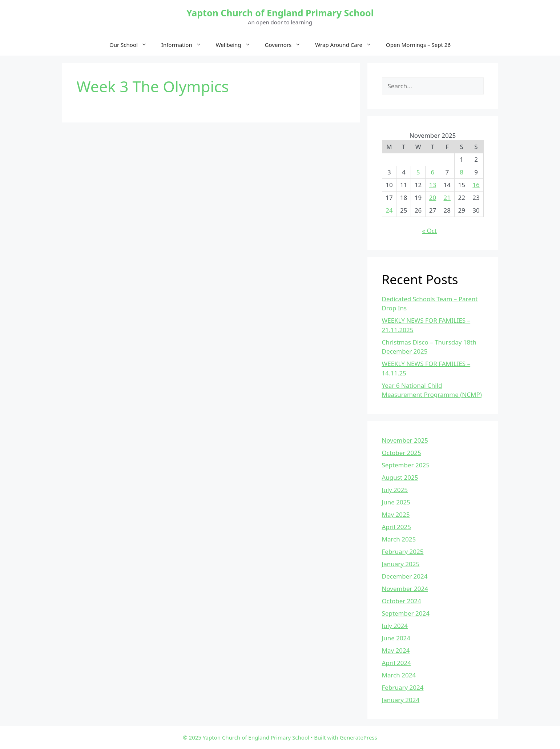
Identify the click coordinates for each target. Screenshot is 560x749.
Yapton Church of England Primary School (280, 13)
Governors (287, 45)
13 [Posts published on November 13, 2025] (433, 185)
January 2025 (401, 564)
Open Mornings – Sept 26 (418, 45)
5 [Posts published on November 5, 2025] (418, 172)
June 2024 (396, 638)
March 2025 (399, 539)
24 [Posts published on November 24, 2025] (389, 210)
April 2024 (396, 663)
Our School (132, 45)
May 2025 (396, 514)
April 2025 (396, 527)
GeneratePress (358, 737)
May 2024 (396, 650)
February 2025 (403, 551)
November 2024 (405, 589)
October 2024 (402, 601)
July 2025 (395, 490)
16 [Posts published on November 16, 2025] (476, 185)
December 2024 (405, 576)
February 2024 (403, 687)
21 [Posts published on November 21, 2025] (447, 198)
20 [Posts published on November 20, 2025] (433, 198)
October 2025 (402, 453)
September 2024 (406, 613)
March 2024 (399, 675)
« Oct (429, 231)
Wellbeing (237, 45)
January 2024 (401, 700)
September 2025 (406, 465)
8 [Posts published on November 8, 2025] (462, 172)
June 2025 (396, 502)
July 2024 (395, 626)
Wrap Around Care (347, 45)
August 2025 (400, 477)
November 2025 (405, 440)
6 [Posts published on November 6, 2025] (433, 172)
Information (185, 45)
